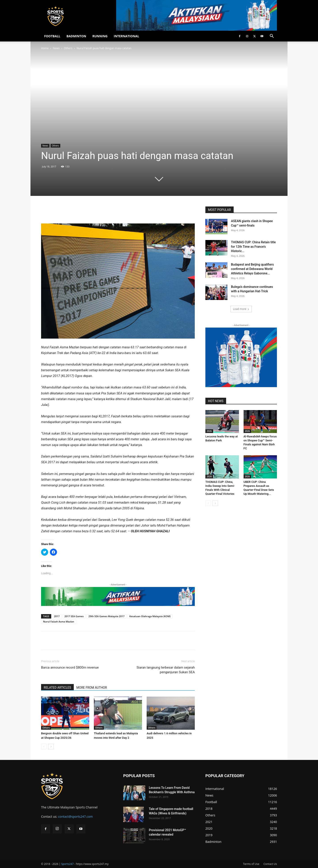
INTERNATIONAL (126, 36)
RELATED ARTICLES (57, 688)
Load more (241, 309)
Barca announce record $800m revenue (70, 667)
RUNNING (100, 36)
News (56, 48)
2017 (57, 616)
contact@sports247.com (76, 816)
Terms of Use (251, 864)
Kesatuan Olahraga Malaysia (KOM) (150, 616)
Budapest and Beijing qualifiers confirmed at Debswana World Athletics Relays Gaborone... (252, 269)
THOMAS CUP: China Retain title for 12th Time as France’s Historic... (253, 247)
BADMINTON (76, 36)
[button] (272, 37)
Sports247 (67, 864)
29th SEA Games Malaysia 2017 (107, 616)
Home (45, 48)
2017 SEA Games (74, 616)
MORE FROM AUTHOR (92, 688)
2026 (209, 431)
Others (68, 48)
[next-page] (51, 747)
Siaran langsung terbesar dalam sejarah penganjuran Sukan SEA (166, 670)
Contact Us (270, 864)
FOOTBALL (52, 36)
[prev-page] (44, 747)
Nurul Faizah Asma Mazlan (59, 621)
